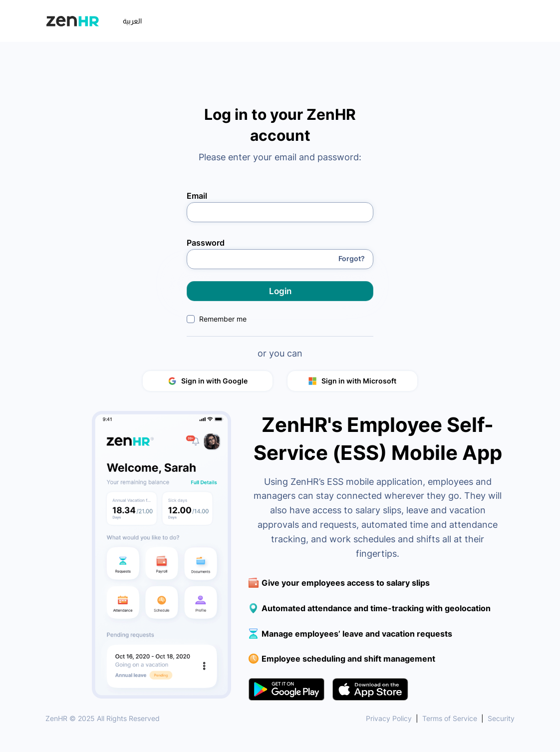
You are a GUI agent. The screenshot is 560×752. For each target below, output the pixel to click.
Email (197, 195)
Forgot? (352, 258)
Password (206, 242)
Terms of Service (450, 718)
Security (501, 718)
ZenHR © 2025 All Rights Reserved (103, 718)
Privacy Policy (389, 718)
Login (280, 291)
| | (440, 719)
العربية (132, 21)
